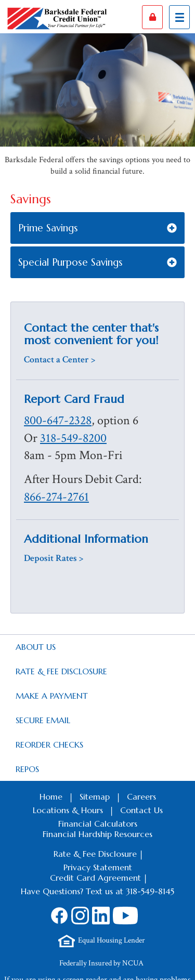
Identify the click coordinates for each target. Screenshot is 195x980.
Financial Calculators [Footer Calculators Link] (98, 824)
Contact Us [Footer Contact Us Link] (141, 810)
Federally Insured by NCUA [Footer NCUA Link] (101, 963)
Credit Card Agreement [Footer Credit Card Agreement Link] (95, 878)
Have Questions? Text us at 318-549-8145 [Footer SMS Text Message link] (97, 891)
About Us (36, 647)
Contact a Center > (60, 360)
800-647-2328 (58, 421)
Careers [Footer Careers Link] (141, 796)
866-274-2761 (56, 497)
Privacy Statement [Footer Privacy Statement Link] (98, 867)
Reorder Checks (49, 744)
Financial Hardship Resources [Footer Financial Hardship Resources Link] (97, 834)
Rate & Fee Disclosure (61, 671)
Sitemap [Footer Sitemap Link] (95, 796)
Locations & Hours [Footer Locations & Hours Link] (68, 810)
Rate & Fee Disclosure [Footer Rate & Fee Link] (95, 854)
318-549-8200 (73, 438)
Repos (27, 769)
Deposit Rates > (54, 558)
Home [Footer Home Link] (51, 796)
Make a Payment (52, 696)
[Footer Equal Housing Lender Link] (101, 941)
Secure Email (43, 720)
